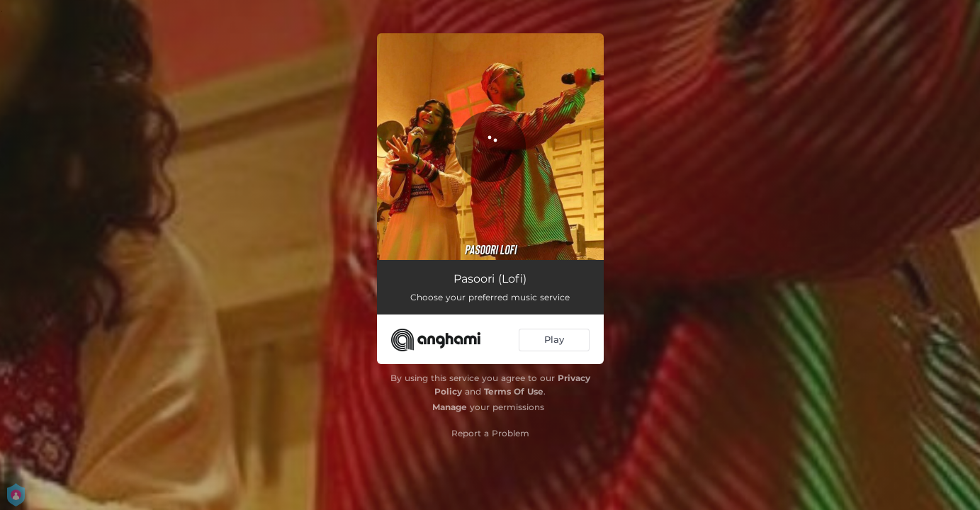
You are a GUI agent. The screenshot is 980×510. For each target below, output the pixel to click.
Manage (450, 407)
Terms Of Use (514, 391)
